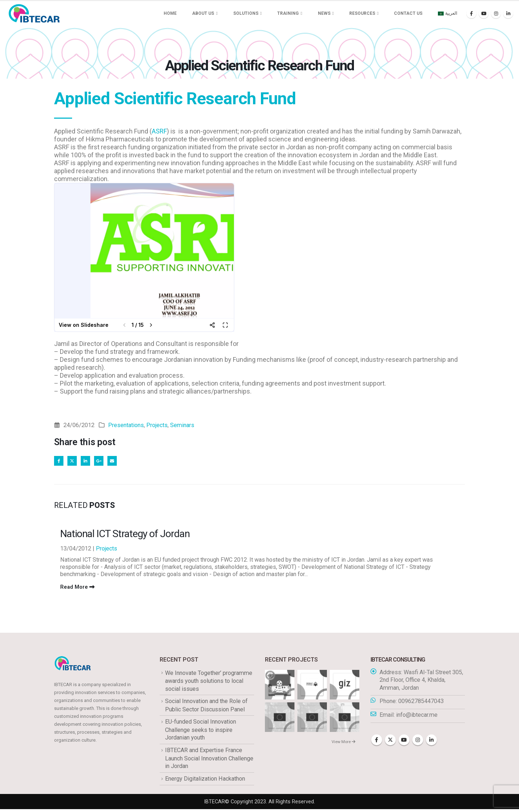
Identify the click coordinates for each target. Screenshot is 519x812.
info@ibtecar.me (417, 717)
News (324, 13)
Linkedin (431, 742)
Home (170, 13)
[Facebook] (471, 13)
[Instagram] (496, 13)
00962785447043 (421, 703)
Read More (77, 588)
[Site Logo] (34, 13)
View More (343, 743)
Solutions (246, 13)
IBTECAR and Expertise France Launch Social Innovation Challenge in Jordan (209, 760)
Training (288, 13)
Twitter (74, 462)
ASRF (159, 131)
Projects (157, 425)
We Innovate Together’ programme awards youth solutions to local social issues (209, 682)
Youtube (404, 742)
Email (118, 462)
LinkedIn (88, 462)
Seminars (182, 425)
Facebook (59, 462)
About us (203, 13)
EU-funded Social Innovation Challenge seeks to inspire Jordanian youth (201, 732)
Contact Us (408, 13)
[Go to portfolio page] (280, 686)
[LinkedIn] (508, 13)
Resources (362, 13)
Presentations (126, 425)
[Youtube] (484, 13)
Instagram (418, 742)
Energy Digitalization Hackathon (205, 781)
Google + (103, 462)
